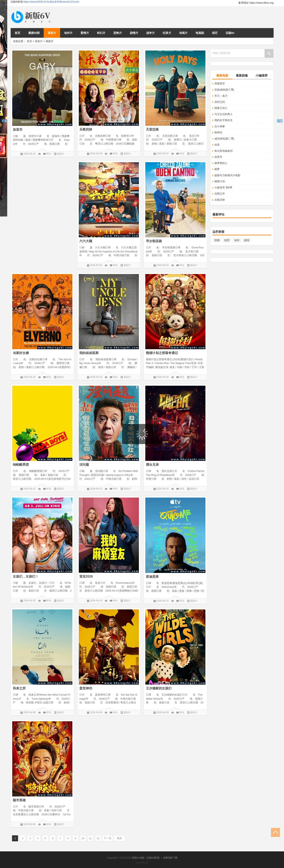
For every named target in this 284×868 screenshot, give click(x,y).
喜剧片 (52, 33)
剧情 (247, 240)
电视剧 (200, 33)
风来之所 (19, 688)
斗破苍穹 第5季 (223, 188)
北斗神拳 (220, 126)
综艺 (215, 33)
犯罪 (227, 240)
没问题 (84, 465)
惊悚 (217, 240)
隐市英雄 (19, 800)
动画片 (183, 33)
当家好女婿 (21, 353)
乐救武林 (220, 200)
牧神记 (218, 132)
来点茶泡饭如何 (224, 151)
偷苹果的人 (221, 163)
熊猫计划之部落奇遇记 (162, 353)
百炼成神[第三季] (224, 90)
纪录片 (167, 33)
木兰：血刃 (221, 96)
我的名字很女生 (224, 120)
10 (83, 838)
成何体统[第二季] (224, 139)
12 (98, 838)
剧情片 (134, 33)
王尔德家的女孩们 (159, 688)
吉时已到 (220, 102)
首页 (17, 33)
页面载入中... (142, 447)
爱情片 (85, 33)
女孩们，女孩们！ (26, 576)
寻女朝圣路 (154, 241)
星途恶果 (152, 577)
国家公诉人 (221, 108)
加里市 (218, 157)
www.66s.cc (142, 863)
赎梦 (217, 169)
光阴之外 (220, 194)
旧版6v (230, 33)
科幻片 (101, 33)
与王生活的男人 (224, 114)
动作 (237, 240)
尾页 (119, 838)
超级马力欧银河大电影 (227, 175)
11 (90, 838)
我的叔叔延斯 (89, 353)
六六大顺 (86, 241)
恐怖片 (118, 33)
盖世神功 (86, 688)
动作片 (68, 33)
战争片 (151, 33)
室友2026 (86, 576)
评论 (49, 154)
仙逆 (217, 145)
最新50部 (34, 33)
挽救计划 (220, 181)
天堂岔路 (152, 129)
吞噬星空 (220, 83)
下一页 (108, 838)
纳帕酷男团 (21, 465)
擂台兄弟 (152, 465)
